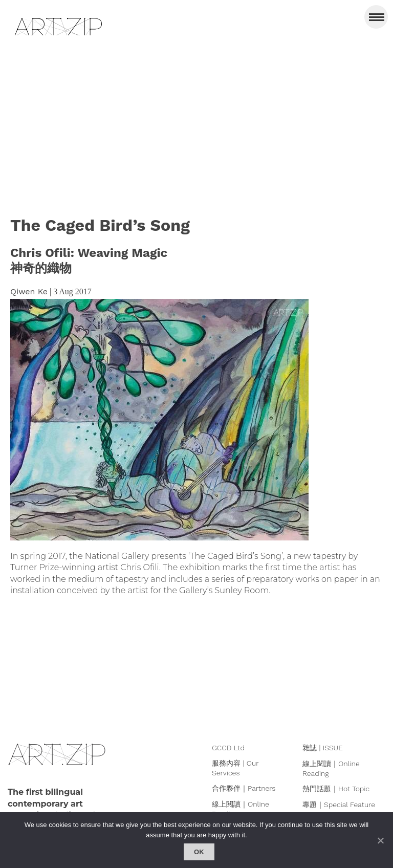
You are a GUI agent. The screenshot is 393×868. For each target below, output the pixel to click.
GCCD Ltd (228, 748)
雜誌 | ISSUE (323, 748)
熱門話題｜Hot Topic (336, 789)
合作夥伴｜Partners (244, 788)
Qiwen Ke (29, 291)
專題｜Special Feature (339, 805)
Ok (199, 852)
